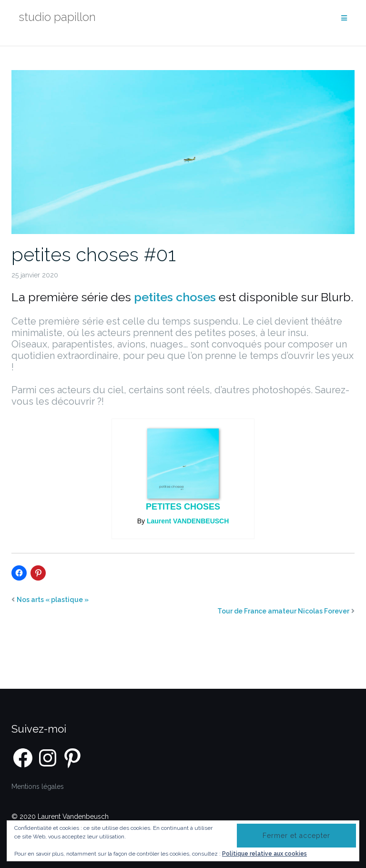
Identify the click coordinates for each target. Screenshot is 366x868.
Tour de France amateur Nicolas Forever (283, 611)
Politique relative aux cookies (264, 854)
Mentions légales (38, 786)
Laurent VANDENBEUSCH (188, 521)
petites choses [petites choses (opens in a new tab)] (175, 297)
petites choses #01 (94, 254)
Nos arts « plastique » (53, 600)
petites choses (183, 507)
